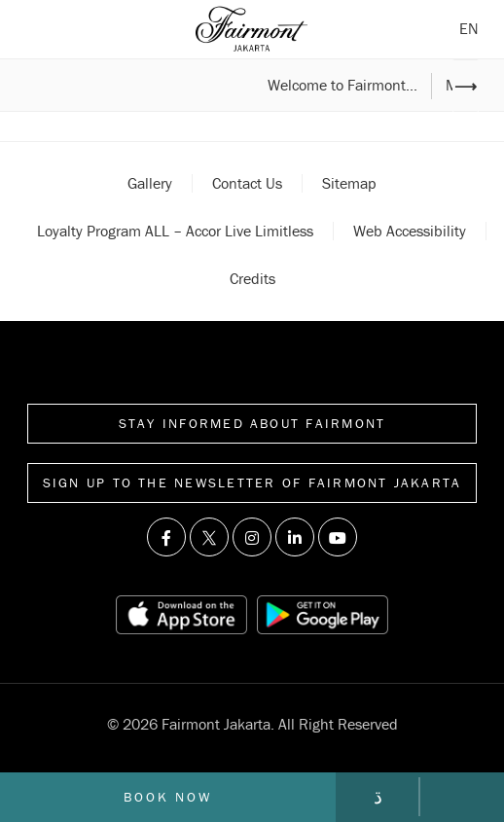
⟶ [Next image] (466, 86)
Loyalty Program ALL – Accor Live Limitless (175, 231)
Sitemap (349, 183)
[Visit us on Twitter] (209, 537)
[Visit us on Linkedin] (295, 537)
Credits (252, 278)
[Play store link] (322, 615)
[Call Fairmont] (462, 797)
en (469, 28)
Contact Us (247, 183)
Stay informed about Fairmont (252, 423)
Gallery (150, 183)
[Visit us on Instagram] (252, 537)
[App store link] (181, 615)
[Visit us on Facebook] (166, 537)
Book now (167, 797)
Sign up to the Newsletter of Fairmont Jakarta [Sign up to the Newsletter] (252, 482)
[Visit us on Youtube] (338, 537)
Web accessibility (410, 231)
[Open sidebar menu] (37, 29)
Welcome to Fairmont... (342, 86)
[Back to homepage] (252, 29)
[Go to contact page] (378, 797)
